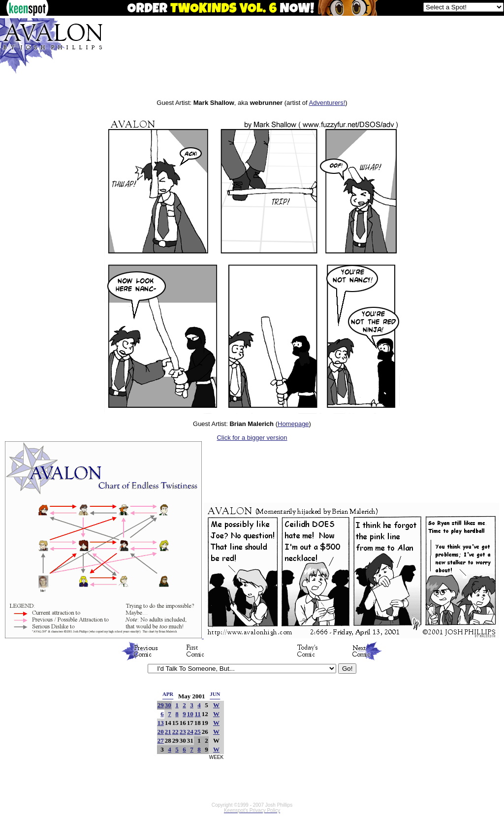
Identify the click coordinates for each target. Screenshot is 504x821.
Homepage (293, 424)
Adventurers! (327, 103)
